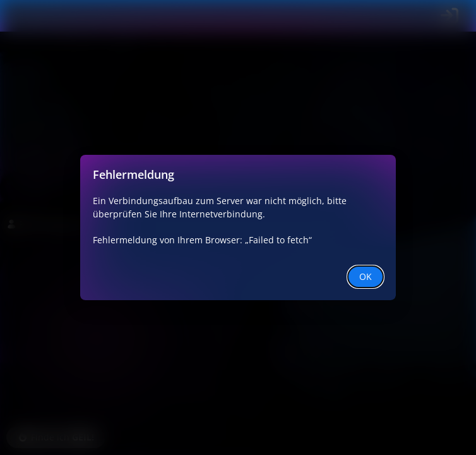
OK (366, 276)
